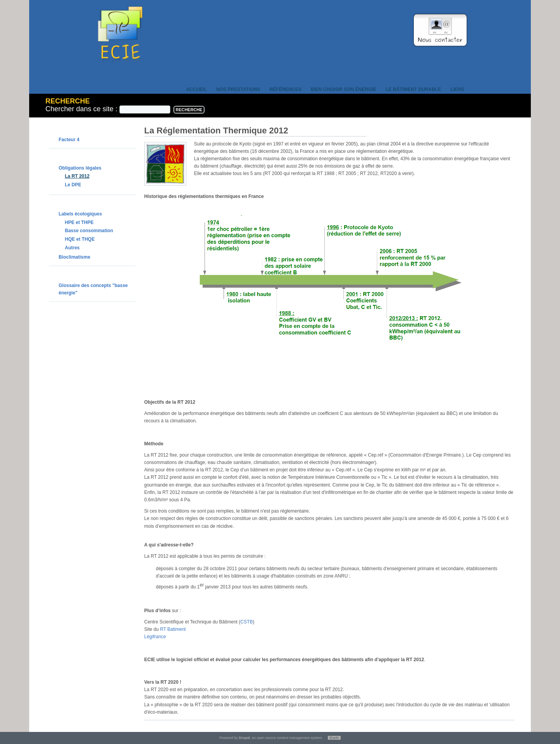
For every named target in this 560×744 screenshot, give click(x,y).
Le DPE (73, 185)
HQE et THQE (80, 239)
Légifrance (155, 637)
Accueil (197, 89)
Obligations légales (80, 168)
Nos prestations (238, 89)
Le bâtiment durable (414, 89)
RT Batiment (173, 629)
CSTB (247, 622)
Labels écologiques (80, 214)
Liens (457, 89)
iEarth (334, 738)
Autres (72, 248)
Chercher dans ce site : (82, 109)
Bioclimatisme (74, 257)
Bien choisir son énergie (344, 89)
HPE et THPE (79, 222)
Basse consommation (89, 231)
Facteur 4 (69, 140)
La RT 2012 (77, 176)
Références (285, 89)
